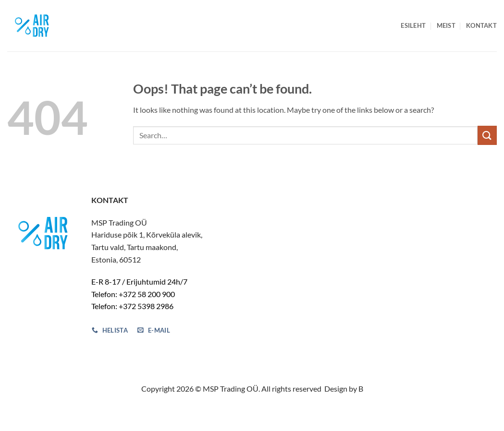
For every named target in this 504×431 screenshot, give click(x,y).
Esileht (413, 25)
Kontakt (481, 25)
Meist (446, 25)
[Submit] (487, 135)
